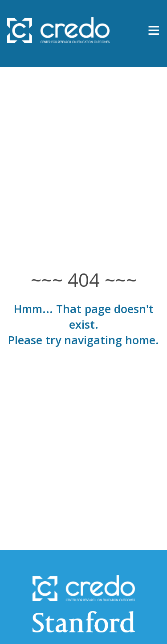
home (140, 340)
